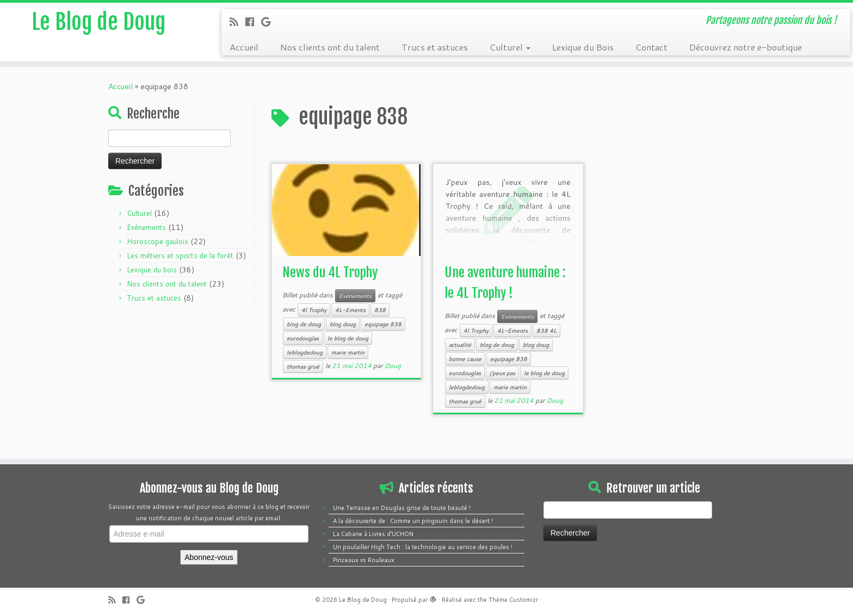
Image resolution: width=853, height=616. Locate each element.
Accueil (244, 47)
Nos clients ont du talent (330, 47)
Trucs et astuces (435, 47)
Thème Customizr (513, 600)
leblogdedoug (305, 352)
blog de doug (304, 324)
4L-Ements (350, 310)
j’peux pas (502, 373)
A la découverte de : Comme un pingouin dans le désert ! (413, 521)
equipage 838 (383, 324)
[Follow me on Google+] (269, 22)
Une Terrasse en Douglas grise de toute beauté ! (402, 508)
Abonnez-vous (209, 557)
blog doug (343, 324)
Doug (393, 366)
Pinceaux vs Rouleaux (364, 560)
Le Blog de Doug (98, 22)
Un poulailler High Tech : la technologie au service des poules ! (423, 547)
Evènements (146, 227)
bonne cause (465, 359)
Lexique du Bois (583, 47)
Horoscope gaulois (157, 241)
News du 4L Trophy (330, 272)
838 (380, 310)
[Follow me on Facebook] (253, 22)
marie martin (348, 352)
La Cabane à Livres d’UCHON (373, 534)
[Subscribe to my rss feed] (237, 22)
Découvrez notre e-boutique (746, 47)
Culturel (510, 47)
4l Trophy (314, 310)
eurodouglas (303, 338)
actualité (460, 345)
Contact (651, 47)
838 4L (546, 331)
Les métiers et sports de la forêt (180, 256)
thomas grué (303, 366)
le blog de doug (348, 338)
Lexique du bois (152, 270)
